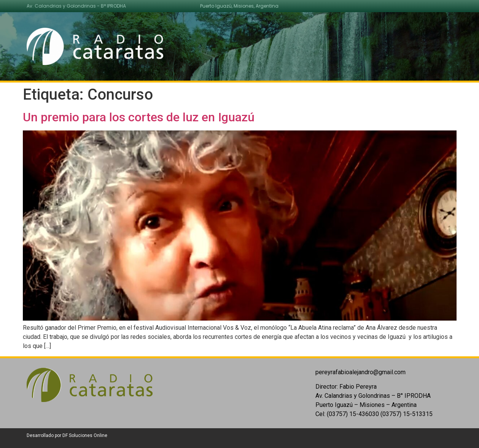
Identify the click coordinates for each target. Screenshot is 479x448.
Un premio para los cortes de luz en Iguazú (139, 117)
